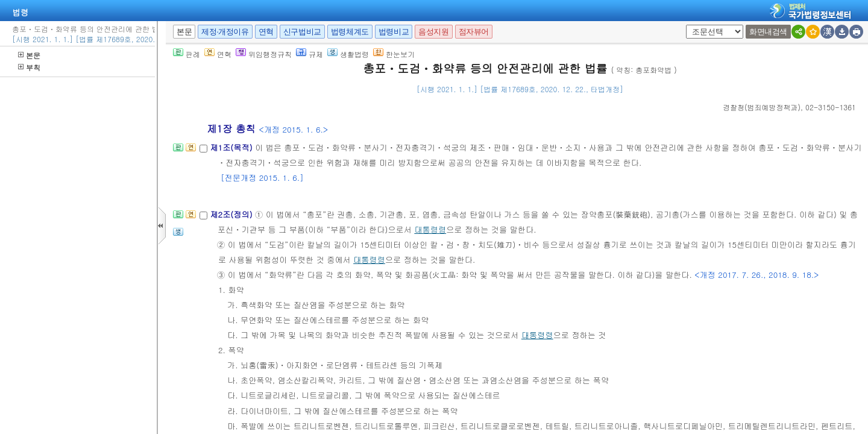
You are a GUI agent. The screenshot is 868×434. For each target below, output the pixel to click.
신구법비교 (302, 32)
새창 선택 (690, 25)
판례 (187, 54)
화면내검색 (768, 32)
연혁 (266, 32)
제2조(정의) (232, 214)
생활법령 (348, 54)
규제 (310, 54)
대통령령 (430, 229)
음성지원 (433, 32)
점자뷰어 (474, 32)
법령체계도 (350, 32)
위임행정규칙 (264, 54)
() (762, 107)
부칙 (29, 67)
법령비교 (394, 32)
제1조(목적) (232, 147)
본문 (29, 55)
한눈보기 (394, 54)
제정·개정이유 (225, 32)
